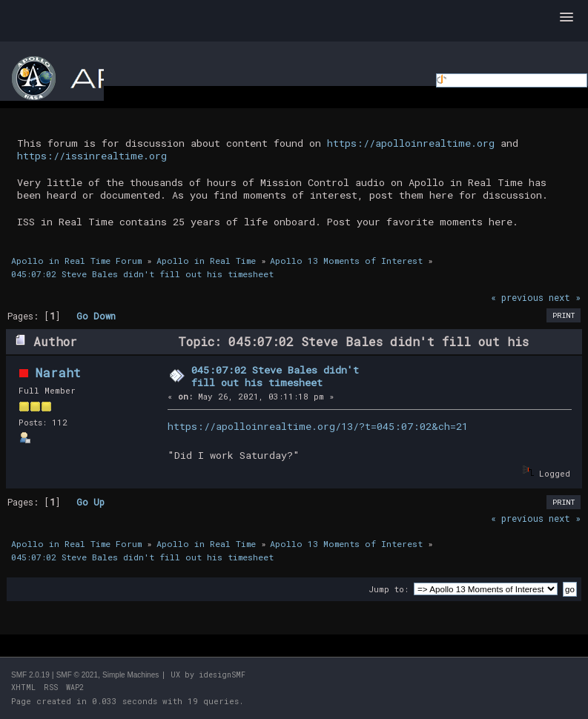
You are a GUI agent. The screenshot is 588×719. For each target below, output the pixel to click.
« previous (517, 297)
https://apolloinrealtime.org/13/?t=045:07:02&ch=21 (318, 426)
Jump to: (389, 589)
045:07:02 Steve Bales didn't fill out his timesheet (275, 377)
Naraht (58, 372)
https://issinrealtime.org (92, 156)
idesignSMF (222, 675)
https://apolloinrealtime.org (411, 143)
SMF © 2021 (77, 675)
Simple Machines (131, 675)
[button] (566, 18)
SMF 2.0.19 (30, 675)
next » (565, 297)
